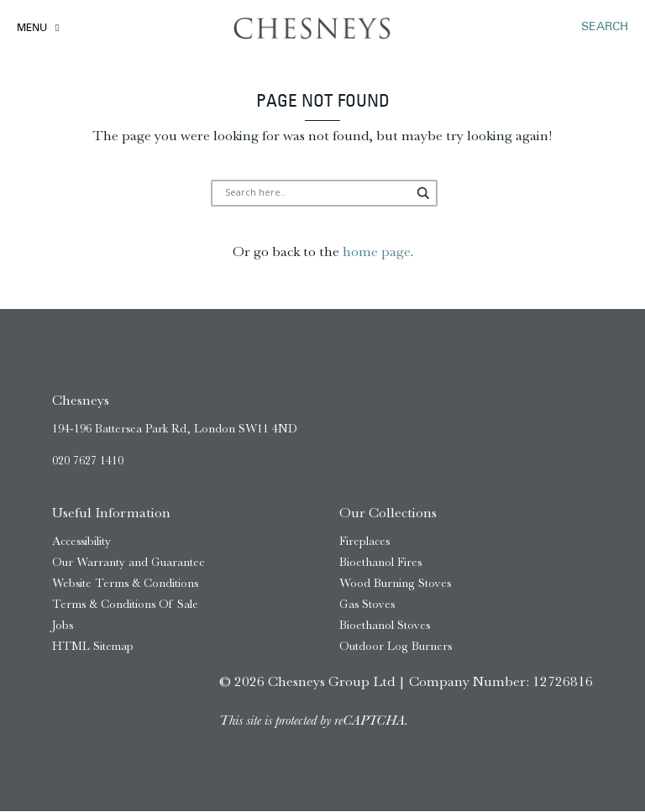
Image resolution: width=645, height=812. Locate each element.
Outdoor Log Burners (396, 646)
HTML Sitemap (93, 646)
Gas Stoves (367, 604)
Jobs (63, 625)
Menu (32, 29)
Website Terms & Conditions (125, 584)
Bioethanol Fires (380, 563)
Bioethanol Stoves (385, 625)
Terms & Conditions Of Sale (125, 604)
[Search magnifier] (401, 194)
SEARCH (605, 27)
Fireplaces (364, 542)
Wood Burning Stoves (395, 584)
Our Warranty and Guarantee (128, 563)
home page (376, 252)
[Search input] (317, 194)
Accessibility (81, 542)
